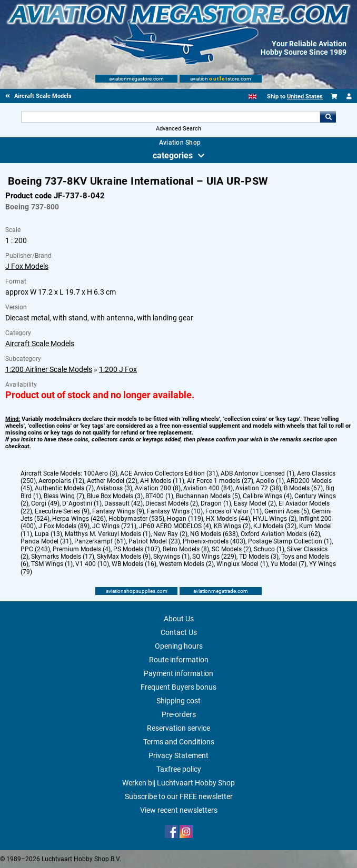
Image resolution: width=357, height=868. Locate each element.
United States (305, 97)
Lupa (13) (48, 534)
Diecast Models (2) (172, 503)
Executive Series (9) (62, 511)
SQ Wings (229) (214, 557)
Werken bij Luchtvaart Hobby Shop (178, 783)
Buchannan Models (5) (208, 496)
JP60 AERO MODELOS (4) (175, 526)
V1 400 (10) (92, 564)
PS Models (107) (137, 549)
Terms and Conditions (179, 742)
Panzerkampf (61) (100, 541)
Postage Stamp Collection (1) (290, 541)
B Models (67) (303, 488)
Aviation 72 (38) (258, 488)
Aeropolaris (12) (61, 481)
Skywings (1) (171, 557)
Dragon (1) (216, 503)
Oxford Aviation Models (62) (280, 534)
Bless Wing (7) (64, 496)
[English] (252, 97)
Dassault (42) (123, 503)
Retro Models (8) (186, 549)
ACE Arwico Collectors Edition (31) (169, 473)
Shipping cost (178, 701)
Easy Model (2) (255, 503)
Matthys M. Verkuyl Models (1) (108, 534)
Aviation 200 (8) (158, 488)
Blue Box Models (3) (115, 496)
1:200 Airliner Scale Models (49, 369)
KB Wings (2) (232, 526)
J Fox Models (27, 266)
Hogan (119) (185, 519)
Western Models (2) (186, 564)
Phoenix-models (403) (214, 541)
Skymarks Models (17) (63, 557)
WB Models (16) (134, 564)
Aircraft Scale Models (40, 344)
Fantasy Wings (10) (175, 511)
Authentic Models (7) (64, 488)
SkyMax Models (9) (124, 557)
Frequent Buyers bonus (178, 687)
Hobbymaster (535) (136, 519)
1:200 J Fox (118, 369)
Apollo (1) (270, 481)
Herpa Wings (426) (79, 519)
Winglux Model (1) (242, 564)
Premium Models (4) (82, 549)
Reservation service (178, 728)
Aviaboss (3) (114, 488)
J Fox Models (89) (64, 526)
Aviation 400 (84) (208, 488)
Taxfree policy (179, 769)
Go (328, 117)
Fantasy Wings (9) (118, 511)
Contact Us (179, 632)
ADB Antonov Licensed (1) (257, 473)
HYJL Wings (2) (275, 519)
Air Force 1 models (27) (220, 481)
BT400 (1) (159, 496)
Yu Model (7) (289, 564)
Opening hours (179, 646)
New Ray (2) (170, 534)
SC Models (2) (231, 549)
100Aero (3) (101, 473)
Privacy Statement (178, 755)
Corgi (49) (45, 503)
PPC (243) (35, 549)
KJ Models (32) (275, 526)
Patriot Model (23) (154, 541)
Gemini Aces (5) (287, 511)
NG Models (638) (214, 534)
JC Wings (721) (114, 526)
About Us (179, 619)
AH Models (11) (162, 481)
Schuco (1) (269, 549)
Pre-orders (179, 714)
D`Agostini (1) (82, 503)
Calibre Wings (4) (267, 496)
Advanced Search (178, 129)
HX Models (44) (228, 519)
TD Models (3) (259, 557)
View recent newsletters (179, 810)
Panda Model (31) (46, 541)
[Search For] (171, 117)
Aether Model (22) (112, 481)
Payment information (178, 673)
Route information (179, 660)
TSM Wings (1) (52, 564)
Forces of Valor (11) (234, 511)
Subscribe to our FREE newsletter (179, 796)
